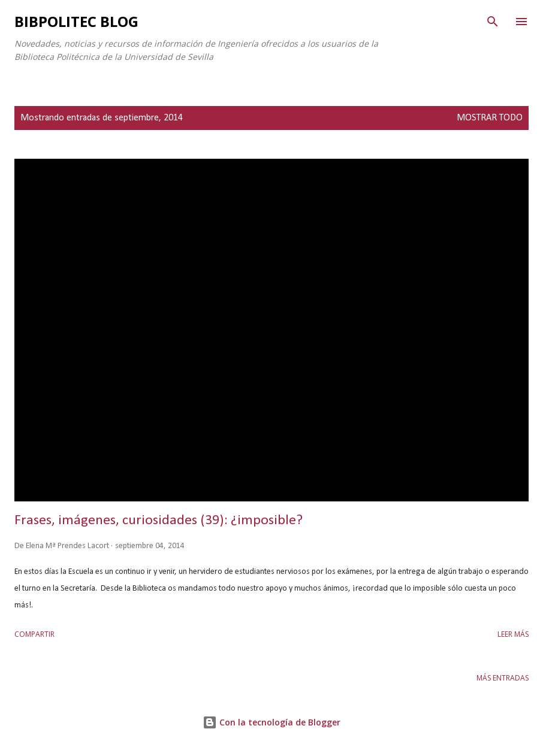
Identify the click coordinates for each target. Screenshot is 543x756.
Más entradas (503, 678)
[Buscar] (493, 22)
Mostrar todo (490, 118)
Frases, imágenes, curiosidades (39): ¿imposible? (159, 521)
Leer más (513, 634)
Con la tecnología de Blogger (271, 722)
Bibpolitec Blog (76, 21)
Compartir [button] (34, 634)
